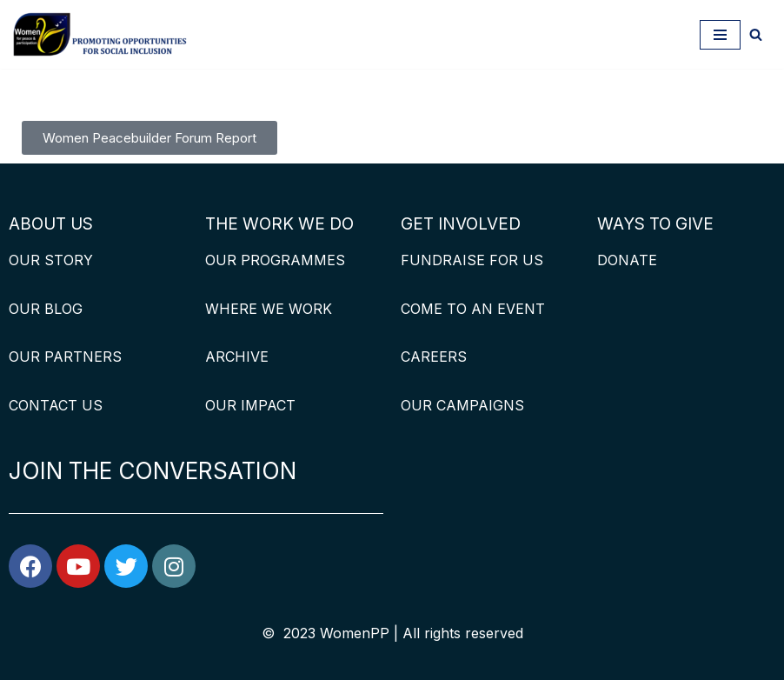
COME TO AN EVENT (473, 309)
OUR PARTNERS (65, 357)
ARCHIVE (237, 357)
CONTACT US (56, 405)
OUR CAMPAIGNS (462, 405)
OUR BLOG (46, 309)
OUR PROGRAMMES (275, 260)
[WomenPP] (100, 34)
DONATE (627, 260)
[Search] (756, 34)
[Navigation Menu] (720, 35)
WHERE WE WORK (269, 309)
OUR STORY (51, 260)
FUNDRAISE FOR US (472, 260)
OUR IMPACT (250, 405)
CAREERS (434, 357)
